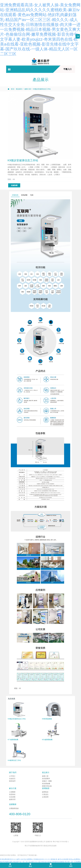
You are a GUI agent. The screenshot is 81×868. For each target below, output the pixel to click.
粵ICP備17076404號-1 (61, 842)
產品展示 (19, 89)
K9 (20, 688)
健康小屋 (28, 89)
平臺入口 (67, 69)
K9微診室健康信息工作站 (42, 89)
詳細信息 (15, 195)
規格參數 (24, 195)
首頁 (11, 89)
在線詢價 (14, 185)
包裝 (32, 195)
